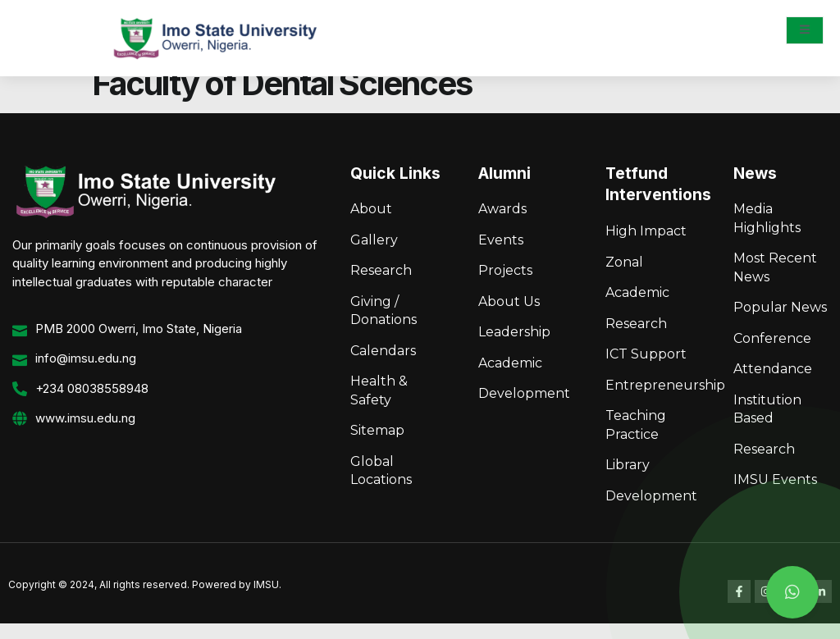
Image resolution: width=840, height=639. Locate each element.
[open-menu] (805, 30)
